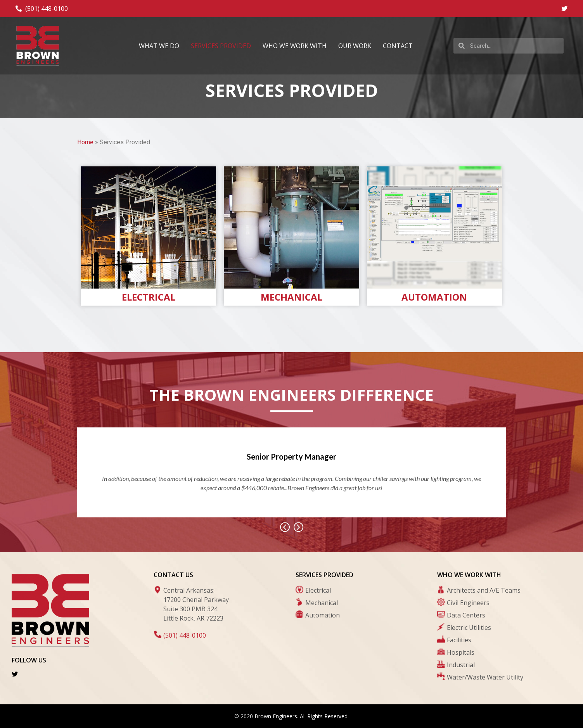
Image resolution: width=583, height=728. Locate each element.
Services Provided (221, 46)
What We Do (159, 46)
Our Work (355, 46)
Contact (398, 46)
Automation (434, 297)
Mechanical (291, 297)
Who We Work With (295, 46)
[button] (285, 527)
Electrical (149, 297)
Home (85, 142)
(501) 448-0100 (185, 635)
